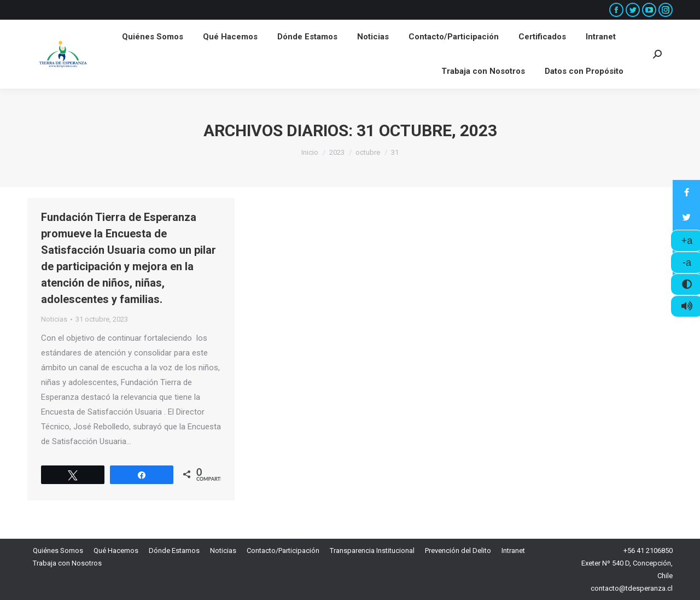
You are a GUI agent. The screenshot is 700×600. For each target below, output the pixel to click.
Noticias (54, 319)
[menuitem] (153, 37)
